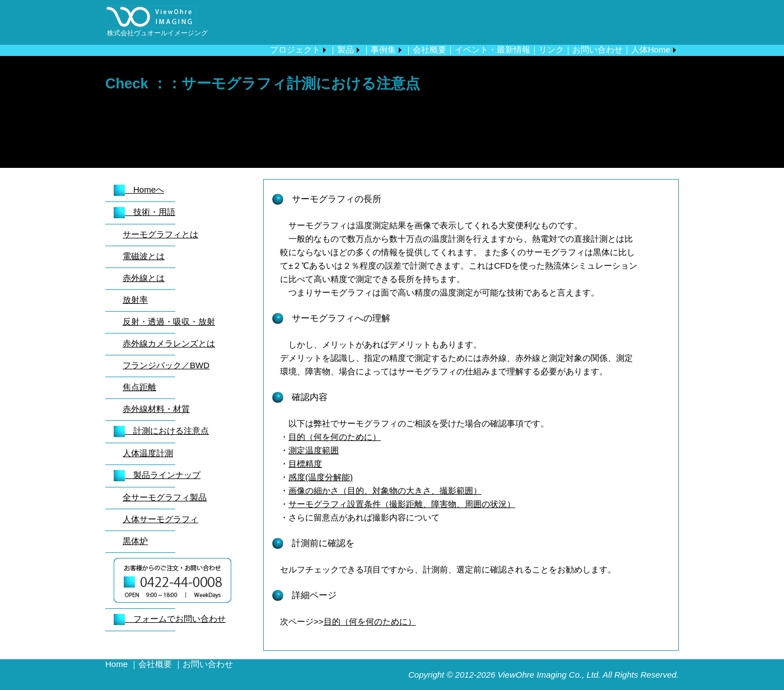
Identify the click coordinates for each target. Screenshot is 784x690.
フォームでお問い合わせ (170, 619)
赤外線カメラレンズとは (169, 343)
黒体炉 (135, 541)
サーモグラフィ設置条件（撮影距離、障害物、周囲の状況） (402, 504)
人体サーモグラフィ (160, 519)
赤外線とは (144, 278)
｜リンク (547, 50)
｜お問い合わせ (593, 50)
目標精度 (305, 464)
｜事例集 (379, 50)
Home (116, 664)
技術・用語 (144, 212)
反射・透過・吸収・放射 (169, 321)
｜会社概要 (425, 50)
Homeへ (139, 189)
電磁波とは (144, 256)
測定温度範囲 (314, 450)
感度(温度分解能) (321, 477)
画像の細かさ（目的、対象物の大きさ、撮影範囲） (385, 490)
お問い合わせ (208, 664)
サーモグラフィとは (160, 234)
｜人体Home (647, 50)
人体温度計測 (148, 453)
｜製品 (341, 50)
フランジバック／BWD (166, 365)
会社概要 (155, 664)
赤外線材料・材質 (156, 409)
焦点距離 (139, 387)
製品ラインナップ (157, 475)
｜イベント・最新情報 (488, 50)
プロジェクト (295, 50)
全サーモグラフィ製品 (165, 497)
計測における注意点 (161, 431)
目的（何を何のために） (335, 437)
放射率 (135, 300)
